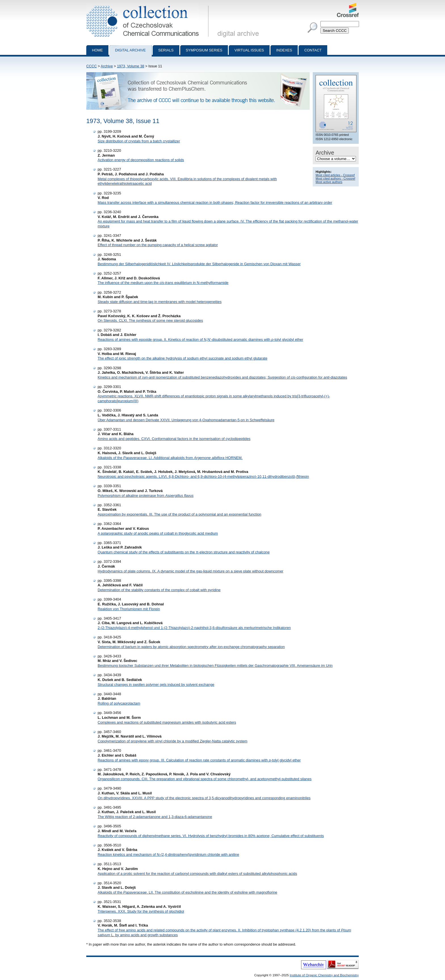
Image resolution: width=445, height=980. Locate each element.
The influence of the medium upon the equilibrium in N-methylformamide (163, 283)
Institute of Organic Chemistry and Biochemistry (324, 975)
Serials (166, 50)
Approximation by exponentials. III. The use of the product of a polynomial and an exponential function (180, 514)
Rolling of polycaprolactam (119, 703)
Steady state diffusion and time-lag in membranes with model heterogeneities (160, 302)
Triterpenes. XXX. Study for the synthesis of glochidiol (141, 911)
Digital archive (130, 50)
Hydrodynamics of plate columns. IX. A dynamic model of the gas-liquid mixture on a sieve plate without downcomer (190, 571)
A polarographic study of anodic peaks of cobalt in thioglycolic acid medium (158, 533)
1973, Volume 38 (131, 66)
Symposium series (204, 50)
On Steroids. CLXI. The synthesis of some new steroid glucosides (150, 320)
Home (97, 50)
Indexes (284, 50)
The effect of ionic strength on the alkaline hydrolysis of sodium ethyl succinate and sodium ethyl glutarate (182, 358)
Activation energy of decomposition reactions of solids (141, 160)
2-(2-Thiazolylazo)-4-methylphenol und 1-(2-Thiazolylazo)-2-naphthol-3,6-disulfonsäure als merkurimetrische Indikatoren (194, 628)
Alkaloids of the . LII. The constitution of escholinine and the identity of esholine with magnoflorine (187, 892)
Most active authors (329, 182)
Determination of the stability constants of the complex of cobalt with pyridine (159, 590)
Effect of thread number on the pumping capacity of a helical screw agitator (158, 245)
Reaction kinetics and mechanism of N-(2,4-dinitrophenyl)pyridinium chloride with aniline (168, 855)
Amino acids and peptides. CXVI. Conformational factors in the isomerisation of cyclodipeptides (174, 439)
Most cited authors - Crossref (335, 178)
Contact (313, 50)
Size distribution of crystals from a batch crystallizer (139, 141)
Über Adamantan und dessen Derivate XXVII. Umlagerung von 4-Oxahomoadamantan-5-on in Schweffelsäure (186, 420)
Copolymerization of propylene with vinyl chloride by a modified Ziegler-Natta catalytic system (173, 741)
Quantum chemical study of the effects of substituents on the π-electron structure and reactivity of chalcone (184, 552)
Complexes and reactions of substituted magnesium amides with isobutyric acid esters (167, 722)
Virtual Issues (249, 50)
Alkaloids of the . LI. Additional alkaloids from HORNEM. (170, 458)
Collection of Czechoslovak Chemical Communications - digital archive (149, 5)
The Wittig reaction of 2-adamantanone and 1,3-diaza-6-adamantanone (155, 817)
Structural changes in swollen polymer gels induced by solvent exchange (156, 685)
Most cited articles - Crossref (335, 175)
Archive (107, 66)
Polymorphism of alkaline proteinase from (146, 496)
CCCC (92, 66)
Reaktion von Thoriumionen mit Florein (129, 609)
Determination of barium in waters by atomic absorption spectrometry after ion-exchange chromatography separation (191, 647)
